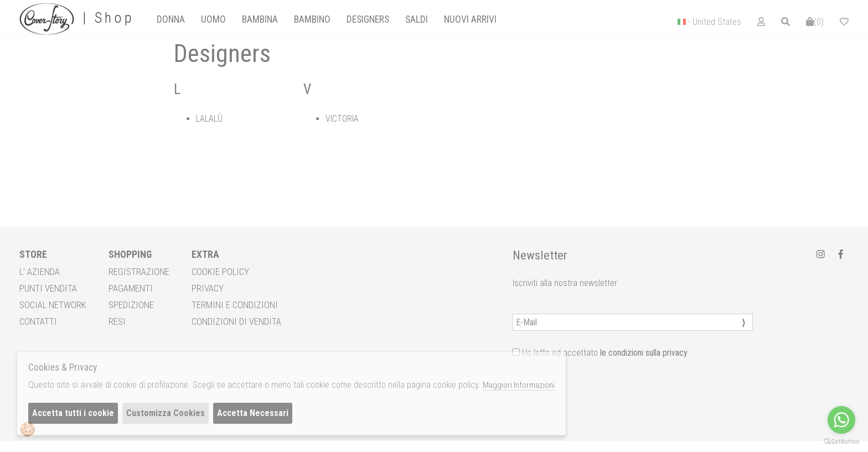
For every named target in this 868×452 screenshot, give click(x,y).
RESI (117, 321)
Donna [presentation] (171, 19)
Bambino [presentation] (312, 19)
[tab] (170, 19)
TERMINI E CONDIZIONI (235, 305)
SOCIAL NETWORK (53, 305)
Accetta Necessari (253, 413)
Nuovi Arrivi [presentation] (470, 19)
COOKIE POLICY (220, 272)
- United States (715, 22)
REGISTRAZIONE (139, 272)
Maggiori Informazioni (519, 385)
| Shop (77, 18)
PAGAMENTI (131, 288)
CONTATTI (38, 321)
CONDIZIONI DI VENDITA (236, 321)
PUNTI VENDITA (48, 288)
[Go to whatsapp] (841, 420)
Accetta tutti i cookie (73, 413)
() (815, 22)
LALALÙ (209, 119)
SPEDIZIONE (131, 305)
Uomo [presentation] (213, 19)
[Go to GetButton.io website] (841, 441)
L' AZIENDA (40, 272)
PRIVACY (208, 288)
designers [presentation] (368, 19)
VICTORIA (342, 119)
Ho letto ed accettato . (601, 353)
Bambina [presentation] (260, 19)
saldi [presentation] (417, 19)
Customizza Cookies (166, 413)
